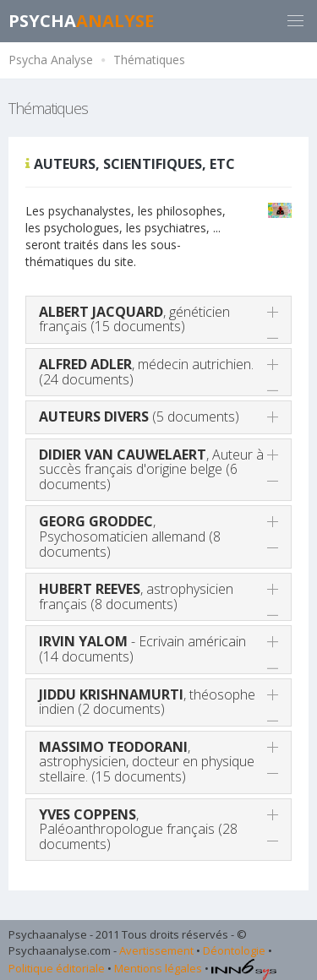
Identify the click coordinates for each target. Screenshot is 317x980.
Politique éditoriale (57, 968)
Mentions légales (158, 968)
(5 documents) (139, 416)
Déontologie (234, 950)
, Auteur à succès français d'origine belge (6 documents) (151, 469)
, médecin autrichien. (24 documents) (146, 372)
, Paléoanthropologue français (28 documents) (138, 829)
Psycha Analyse (51, 60)
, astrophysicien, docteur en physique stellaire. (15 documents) (147, 762)
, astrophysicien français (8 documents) (136, 596)
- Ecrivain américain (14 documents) (142, 649)
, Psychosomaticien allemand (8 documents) (130, 536)
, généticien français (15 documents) (134, 319)
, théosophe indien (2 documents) (147, 702)
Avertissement (156, 950)
